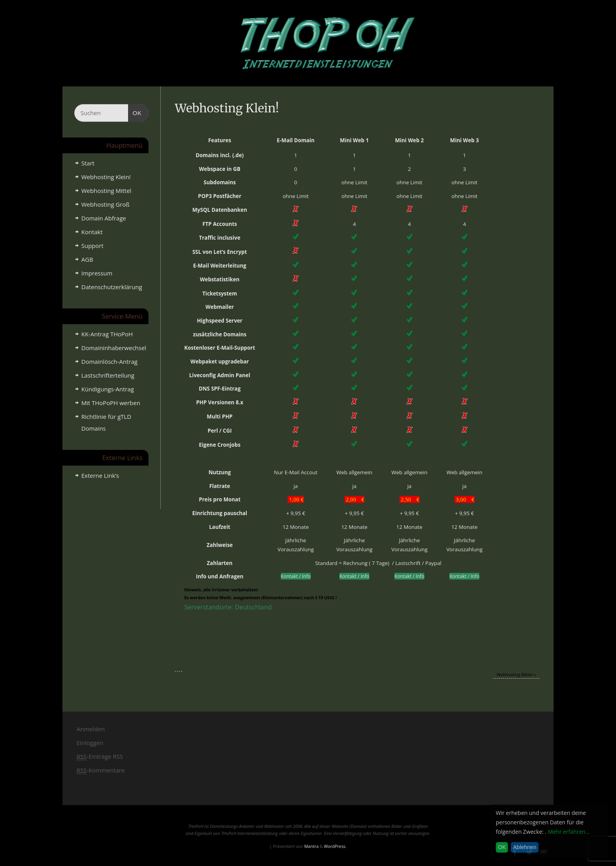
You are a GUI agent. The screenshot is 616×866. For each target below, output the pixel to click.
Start (88, 163)
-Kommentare (101, 770)
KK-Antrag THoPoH (107, 334)
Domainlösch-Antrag (109, 361)
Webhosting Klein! (106, 177)
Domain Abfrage (104, 218)
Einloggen (90, 743)
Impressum (97, 273)
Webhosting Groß (105, 204)
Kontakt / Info (296, 576)
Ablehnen (525, 847)
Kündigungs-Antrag (108, 389)
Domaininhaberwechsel (114, 348)
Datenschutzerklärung (112, 287)
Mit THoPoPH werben (111, 403)
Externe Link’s (100, 475)
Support (92, 246)
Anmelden (91, 729)
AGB (87, 259)
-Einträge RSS (100, 757)
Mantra (311, 846)
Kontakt (92, 232)
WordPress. (335, 846)
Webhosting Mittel (516, 674)
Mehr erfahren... (569, 832)
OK (135, 112)
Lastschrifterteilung (108, 375)
